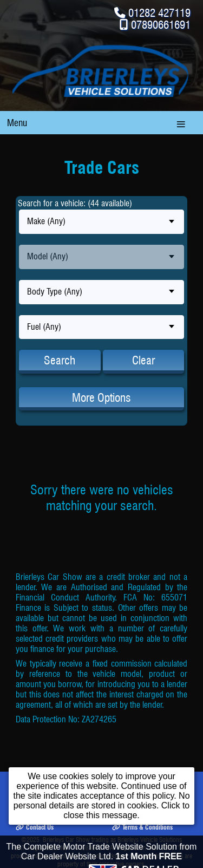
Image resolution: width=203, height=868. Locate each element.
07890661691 (161, 25)
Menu (17, 123)
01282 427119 (159, 13)
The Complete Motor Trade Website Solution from (102, 855)
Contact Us (35, 827)
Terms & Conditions (142, 827)
